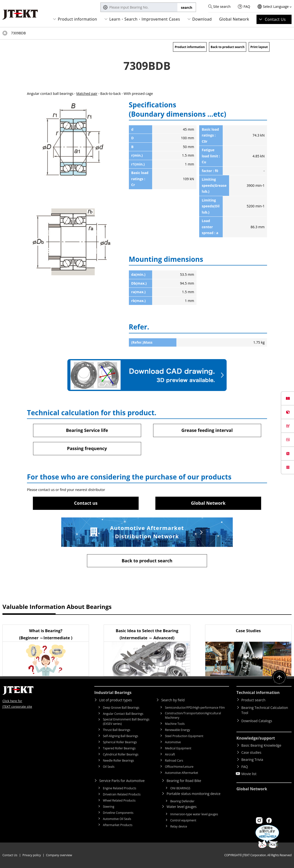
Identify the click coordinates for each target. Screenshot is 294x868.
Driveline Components (118, 813)
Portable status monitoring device (194, 794)
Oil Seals (109, 767)
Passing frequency (87, 448)
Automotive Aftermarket (181, 773)
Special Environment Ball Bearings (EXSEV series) (126, 722)
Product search (253, 700)
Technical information (258, 692)
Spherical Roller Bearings (120, 742)
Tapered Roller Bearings (119, 748)
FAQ (247, 6)
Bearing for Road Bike (184, 781)
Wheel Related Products (119, 800)
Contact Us (275, 19)
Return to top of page (279, 678)
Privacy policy (32, 855)
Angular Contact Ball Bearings (123, 714)
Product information (77, 19)
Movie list (249, 774)
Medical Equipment (178, 748)
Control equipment (183, 820)
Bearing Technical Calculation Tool (265, 710)
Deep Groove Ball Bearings (121, 708)
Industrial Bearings (113, 692)
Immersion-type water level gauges (194, 814)
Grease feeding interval (207, 430)
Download (202, 19)
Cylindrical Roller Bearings (121, 754)
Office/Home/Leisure (179, 767)
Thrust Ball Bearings (117, 730)
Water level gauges (182, 807)
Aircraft (170, 754)
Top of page (5, 33)
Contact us (86, 503)
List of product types (116, 700)
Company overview (59, 855)
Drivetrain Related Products (122, 794)
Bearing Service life (87, 430)
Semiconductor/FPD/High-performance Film (195, 708)
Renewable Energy (178, 730)
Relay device (179, 826)
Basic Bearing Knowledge (261, 745)
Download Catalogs (257, 721)
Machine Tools (175, 724)
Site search (222, 6)
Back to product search (228, 47)
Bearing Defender (182, 801)
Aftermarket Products (118, 825)
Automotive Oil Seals (117, 819)
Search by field (173, 700)
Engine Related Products (120, 788)
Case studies (251, 752)
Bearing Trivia (252, 760)
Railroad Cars (174, 761)
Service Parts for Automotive (122, 781)
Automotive (173, 742)
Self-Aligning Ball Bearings (121, 736)
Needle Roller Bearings (118, 761)
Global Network (234, 19)
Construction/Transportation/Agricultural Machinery (193, 715)
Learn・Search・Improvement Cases (145, 19)
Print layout (259, 47)
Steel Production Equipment (184, 736)
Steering (109, 807)
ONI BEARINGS (180, 788)
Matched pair (87, 94)
